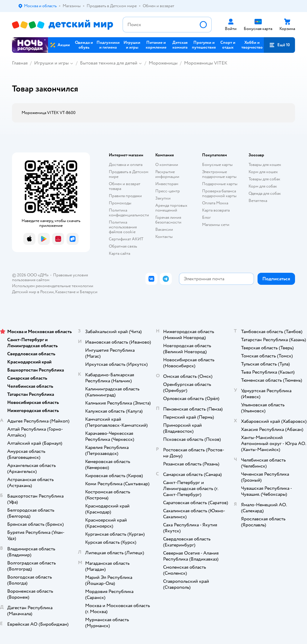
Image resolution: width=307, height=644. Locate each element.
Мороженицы (163, 63)
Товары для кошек (265, 165)
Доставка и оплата (126, 165)
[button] (279, 45)
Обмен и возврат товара (125, 186)
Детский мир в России (33, 292)
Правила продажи (125, 196)
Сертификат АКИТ (126, 239)
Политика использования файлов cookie (123, 227)
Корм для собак (263, 186)
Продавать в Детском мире (129, 174)
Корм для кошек (263, 172)
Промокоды (120, 203)
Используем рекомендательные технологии (53, 286)
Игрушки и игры (51, 63)
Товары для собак (264, 179)
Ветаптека (258, 201)
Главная (20, 63)
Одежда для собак (265, 193)
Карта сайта (119, 253)
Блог (206, 217)
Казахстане (65, 292)
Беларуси (89, 292)
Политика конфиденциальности (129, 213)
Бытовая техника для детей (109, 63)
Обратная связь (123, 246)
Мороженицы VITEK (206, 63)
